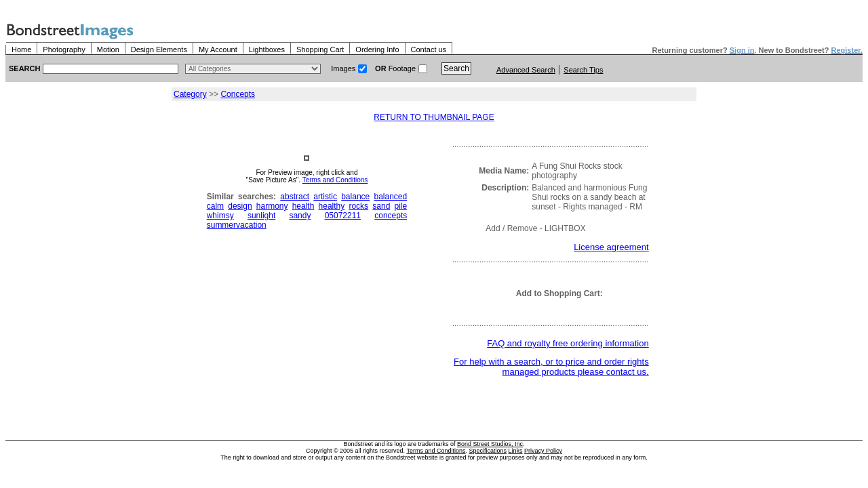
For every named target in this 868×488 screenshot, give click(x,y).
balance (355, 197)
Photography (64, 49)
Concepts (238, 94)
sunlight (261, 216)
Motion (108, 49)
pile (401, 206)
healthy (332, 206)
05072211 (343, 216)
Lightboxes (267, 49)
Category (190, 94)
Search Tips (583, 70)
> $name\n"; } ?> (253, 69)
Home (21, 49)
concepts (391, 216)
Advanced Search (526, 70)
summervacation (237, 225)
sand (381, 206)
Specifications (488, 451)
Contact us (429, 49)
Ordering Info (377, 49)
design (240, 206)
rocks (358, 206)
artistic (325, 197)
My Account (218, 49)
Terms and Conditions (335, 180)
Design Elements (159, 49)
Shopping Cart (320, 49)
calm (215, 206)
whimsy (220, 216)
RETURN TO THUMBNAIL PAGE (434, 117)
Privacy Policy (543, 451)
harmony (272, 206)
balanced (391, 197)
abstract (295, 197)
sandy (300, 216)
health (303, 206)
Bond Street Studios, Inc (490, 444)
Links (516, 451)
